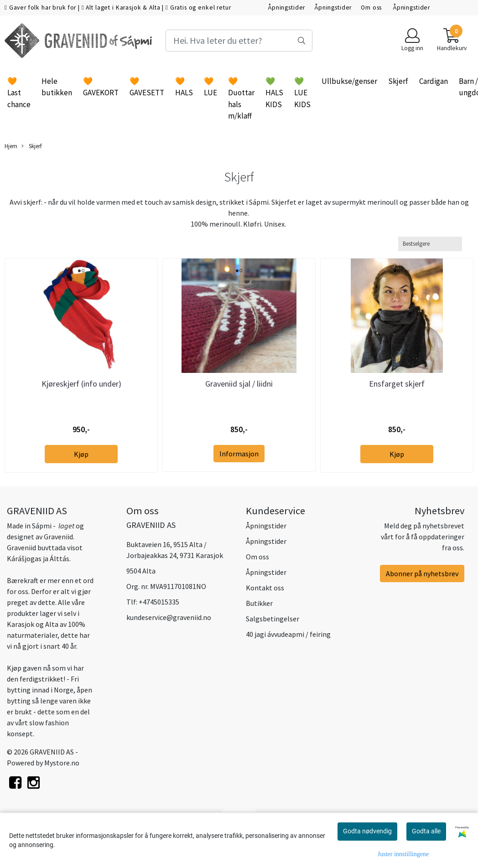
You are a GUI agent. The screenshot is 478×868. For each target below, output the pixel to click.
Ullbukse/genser (349, 81)
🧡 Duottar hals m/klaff (241, 99)
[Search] (239, 41)
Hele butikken (57, 87)
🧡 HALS (184, 87)
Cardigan (434, 81)
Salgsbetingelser (273, 619)
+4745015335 (159, 602)
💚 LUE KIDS (302, 93)
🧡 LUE (210, 87)
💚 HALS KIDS (274, 93)
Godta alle (426, 831)
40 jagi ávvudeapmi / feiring (288, 634)
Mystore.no (62, 763)
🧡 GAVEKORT (101, 87)
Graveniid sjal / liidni (239, 384)
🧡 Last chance (19, 93)
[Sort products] (430, 244)
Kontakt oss (265, 588)
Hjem (11, 146)
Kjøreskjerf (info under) (81, 384)
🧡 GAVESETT (147, 87)
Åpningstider (286, 8)
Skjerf (398, 81)
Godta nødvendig (367, 831)
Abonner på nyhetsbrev (422, 573)
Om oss (372, 8)
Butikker (259, 603)
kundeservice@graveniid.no (169, 617)
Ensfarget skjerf (397, 384)
